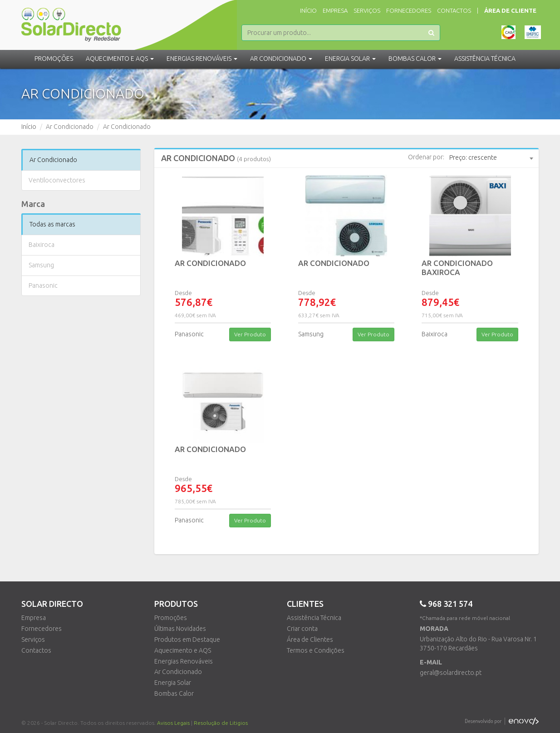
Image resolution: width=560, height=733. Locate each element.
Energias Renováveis (184, 661)
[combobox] (491, 158)
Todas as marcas (52, 224)
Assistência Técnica (314, 618)
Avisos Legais (173, 723)
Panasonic (43, 285)
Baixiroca (42, 245)
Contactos (454, 10)
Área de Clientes (310, 640)
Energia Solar (173, 683)
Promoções (54, 59)
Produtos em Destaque (187, 640)
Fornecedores (409, 10)
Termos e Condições (316, 650)
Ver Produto (250, 334)
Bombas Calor (174, 694)
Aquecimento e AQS (183, 650)
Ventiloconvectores (57, 180)
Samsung (41, 265)
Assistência (485, 59)
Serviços (367, 10)
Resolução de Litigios (221, 723)
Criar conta (302, 629)
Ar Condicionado (53, 160)
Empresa (335, 10)
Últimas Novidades (180, 629)
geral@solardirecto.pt (451, 673)
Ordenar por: (426, 157)
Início (308, 10)
